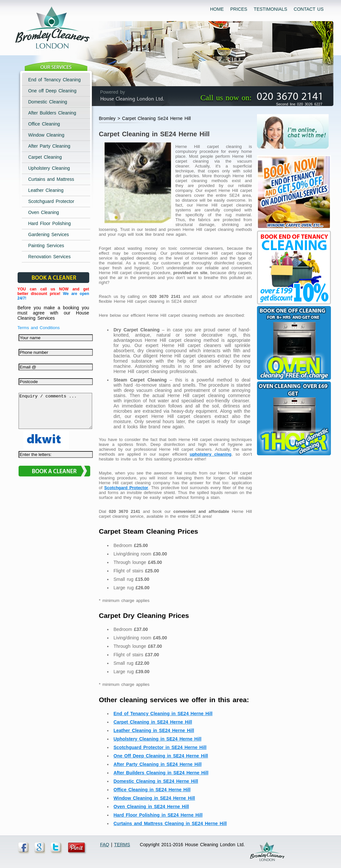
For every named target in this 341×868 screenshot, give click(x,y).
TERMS (122, 845)
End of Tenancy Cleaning (55, 80)
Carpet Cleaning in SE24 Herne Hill (153, 722)
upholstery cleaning (210, 454)
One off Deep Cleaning (52, 91)
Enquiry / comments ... (55, 414)
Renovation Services (50, 257)
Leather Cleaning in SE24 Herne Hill (154, 730)
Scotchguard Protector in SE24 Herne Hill (160, 747)
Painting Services (46, 246)
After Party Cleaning (49, 146)
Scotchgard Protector (126, 488)
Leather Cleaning (46, 190)
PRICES (239, 9)
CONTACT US (309, 9)
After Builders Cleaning (52, 113)
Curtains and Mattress (51, 179)
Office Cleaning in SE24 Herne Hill (152, 790)
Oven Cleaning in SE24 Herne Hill (151, 807)
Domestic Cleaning (48, 102)
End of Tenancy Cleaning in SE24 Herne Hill (163, 714)
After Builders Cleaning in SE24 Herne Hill (161, 773)
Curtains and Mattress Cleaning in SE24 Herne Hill (170, 823)
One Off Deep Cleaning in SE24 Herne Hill (161, 756)
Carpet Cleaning (45, 157)
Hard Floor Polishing (50, 223)
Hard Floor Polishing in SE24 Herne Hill (158, 815)
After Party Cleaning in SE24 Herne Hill (158, 764)
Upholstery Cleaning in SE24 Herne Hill (158, 739)
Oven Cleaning (44, 212)
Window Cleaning (46, 135)
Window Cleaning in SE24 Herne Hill (154, 798)
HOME (217, 9)
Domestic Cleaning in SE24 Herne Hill (156, 781)
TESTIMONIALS (270, 9)
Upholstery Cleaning (49, 168)
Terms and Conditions (39, 328)
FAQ (105, 845)
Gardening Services (49, 234)
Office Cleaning (44, 124)
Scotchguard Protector (51, 201)
